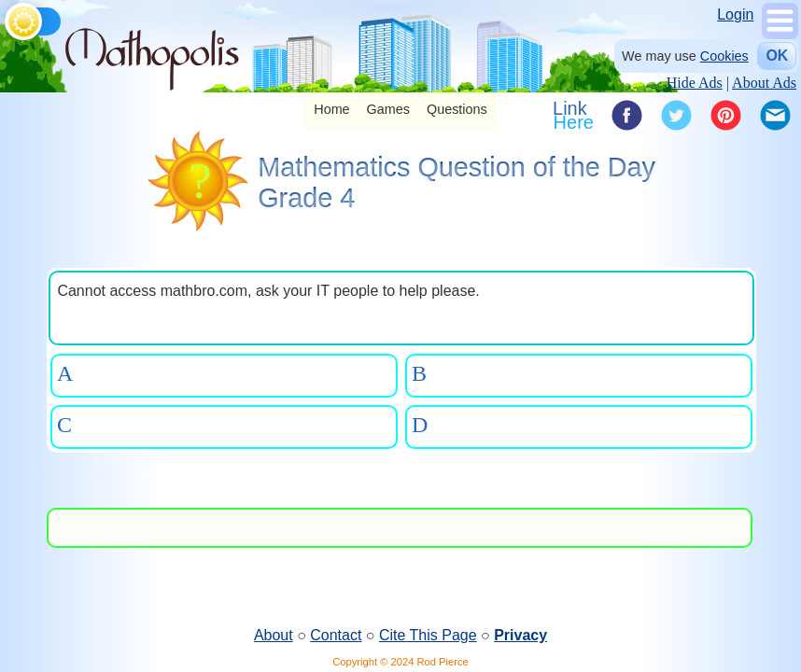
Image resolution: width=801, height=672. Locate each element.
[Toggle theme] (8, 18)
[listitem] (331, 111)
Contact (336, 635)
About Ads (764, 83)
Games (388, 109)
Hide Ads (695, 83)
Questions (457, 109)
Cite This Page (428, 635)
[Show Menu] (780, 34)
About (274, 635)
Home (331, 109)
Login (735, 14)
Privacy (520, 635)
